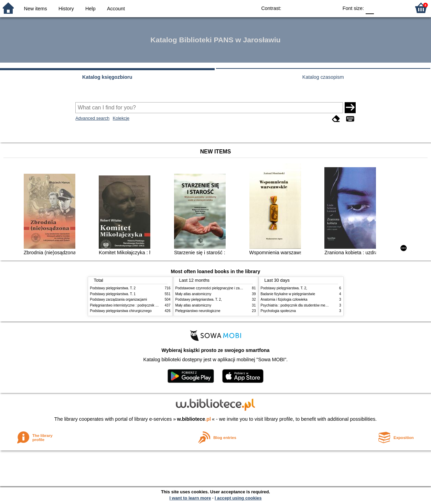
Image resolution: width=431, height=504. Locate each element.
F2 (397, 8)
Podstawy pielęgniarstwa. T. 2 (113, 288)
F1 (382, 8)
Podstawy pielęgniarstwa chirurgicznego (121, 311)
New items (36, 9)
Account (116, 9)
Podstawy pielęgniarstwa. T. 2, (199, 299)
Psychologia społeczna (278, 311)
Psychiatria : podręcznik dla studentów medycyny (299, 305)
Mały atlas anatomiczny (193, 294)
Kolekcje (121, 118)
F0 (370, 8)
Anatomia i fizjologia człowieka (284, 299)
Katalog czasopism (323, 77)
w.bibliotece (194, 419)
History (66, 9)
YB (317, 8)
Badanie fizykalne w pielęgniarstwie (288, 294)
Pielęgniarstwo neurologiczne (198, 311)
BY (331, 8)
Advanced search (92, 118)
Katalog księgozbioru (107, 77)
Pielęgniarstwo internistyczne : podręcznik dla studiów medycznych (142, 305)
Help (90, 9)
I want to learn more (190, 498)
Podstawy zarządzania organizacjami (119, 299)
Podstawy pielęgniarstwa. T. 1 (113, 294)
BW (303, 8)
